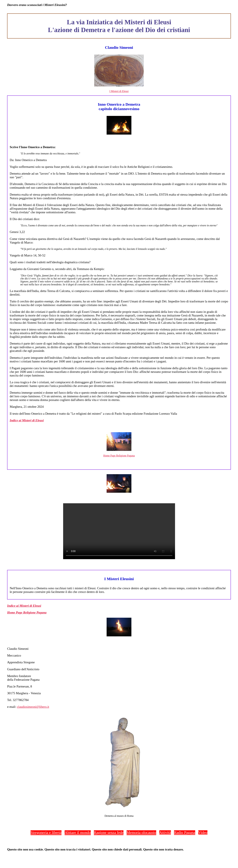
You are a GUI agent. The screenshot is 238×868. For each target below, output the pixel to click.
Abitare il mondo (78, 832)
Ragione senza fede (109, 832)
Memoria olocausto (141, 832)
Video (203, 832)
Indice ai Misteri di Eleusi (27, 420)
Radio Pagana (185, 832)
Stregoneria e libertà (46, 832)
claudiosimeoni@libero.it (33, 707)
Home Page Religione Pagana (119, 456)
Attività (165, 832)
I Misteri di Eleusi (119, 91)
